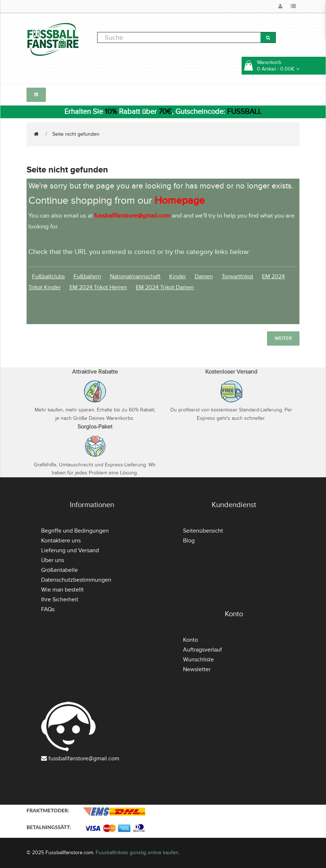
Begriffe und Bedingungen (75, 531)
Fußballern (87, 276)
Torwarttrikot (237, 276)
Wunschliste (198, 660)
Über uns (53, 560)
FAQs (48, 609)
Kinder (178, 276)
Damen (204, 276)
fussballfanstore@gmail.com (84, 758)
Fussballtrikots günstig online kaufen (137, 853)
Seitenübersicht (203, 531)
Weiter (283, 338)
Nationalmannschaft (135, 276)
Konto (190, 640)
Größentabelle (59, 570)
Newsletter (197, 669)
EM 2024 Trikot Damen (165, 287)
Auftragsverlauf (202, 650)
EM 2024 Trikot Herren (98, 287)
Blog (189, 541)
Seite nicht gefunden (76, 134)
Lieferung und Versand (70, 550)
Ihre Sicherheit (60, 600)
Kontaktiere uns (61, 541)
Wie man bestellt (62, 590)
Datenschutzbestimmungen (76, 580)
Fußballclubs (48, 276)
